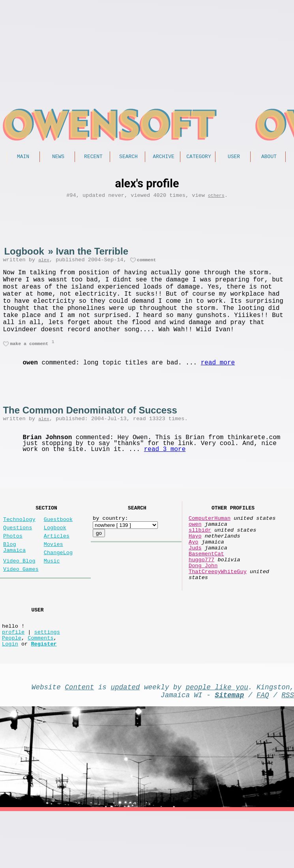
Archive (164, 157)
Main (23, 157)
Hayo (195, 566)
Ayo (193, 573)
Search (128, 157)
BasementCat (206, 588)
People (12, 688)
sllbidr (200, 558)
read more (218, 383)
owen (195, 551)
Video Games (21, 604)
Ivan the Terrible (92, 254)
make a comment (29, 363)
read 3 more (165, 471)
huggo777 (201, 596)
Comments (40, 688)
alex (44, 264)
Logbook (24, 254)
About (269, 157)
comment (147, 264)
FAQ (263, 750)
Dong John (203, 603)
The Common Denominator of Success (90, 430)
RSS (288, 750)
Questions (18, 554)
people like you (217, 740)
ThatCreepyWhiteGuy (218, 611)
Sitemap (229, 750)
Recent (93, 157)
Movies (53, 574)
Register (44, 695)
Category (198, 157)
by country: (110, 543)
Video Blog (19, 594)
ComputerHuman (210, 543)
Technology (19, 544)
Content (79, 740)
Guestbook (58, 544)
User (234, 157)
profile (13, 680)
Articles (57, 564)
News (58, 157)
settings (47, 680)
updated (125, 740)
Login (10, 695)
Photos (13, 564)
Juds (195, 581)
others (216, 198)
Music (52, 594)
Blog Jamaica (14, 578)
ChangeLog (58, 584)
